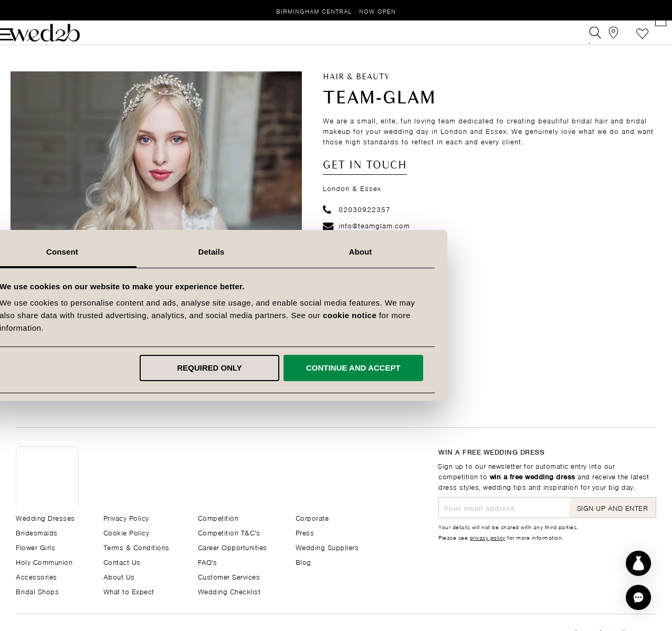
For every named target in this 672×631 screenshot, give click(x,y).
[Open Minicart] (650, 39)
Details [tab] (336, 252)
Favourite (627, 39)
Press (305, 532)
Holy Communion (44, 561)
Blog (303, 561)
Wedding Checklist (229, 591)
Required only (334, 368)
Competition (218, 517)
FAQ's (208, 561)
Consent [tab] (187, 252)
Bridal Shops (37, 591)
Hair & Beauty (356, 89)
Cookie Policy (127, 532)
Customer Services (229, 576)
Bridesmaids (37, 532)
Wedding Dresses (45, 517)
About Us (119, 576)
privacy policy (488, 537)
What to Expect (129, 591)
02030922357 (357, 221)
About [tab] (485, 252)
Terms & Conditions (136, 547)
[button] (638, 597)
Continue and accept (478, 368)
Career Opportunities (233, 547)
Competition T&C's (229, 532)
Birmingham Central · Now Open (336, 11)
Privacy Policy (126, 517)
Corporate (312, 517)
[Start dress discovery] (638, 563)
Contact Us (122, 561)
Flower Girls (35, 547)
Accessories (36, 576)
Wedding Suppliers (327, 547)
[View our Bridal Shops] (603, 39)
